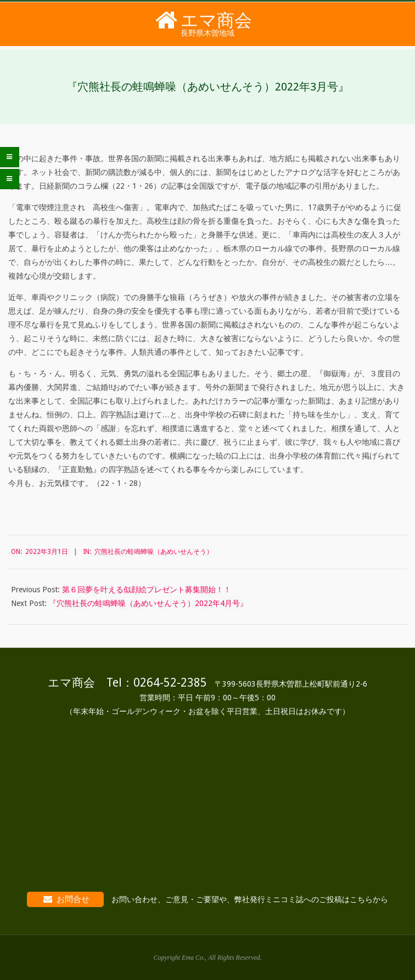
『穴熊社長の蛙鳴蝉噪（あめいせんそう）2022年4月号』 (148, 603)
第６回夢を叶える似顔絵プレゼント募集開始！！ (147, 590)
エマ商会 (216, 20)
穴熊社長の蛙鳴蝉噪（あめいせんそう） (154, 552)
